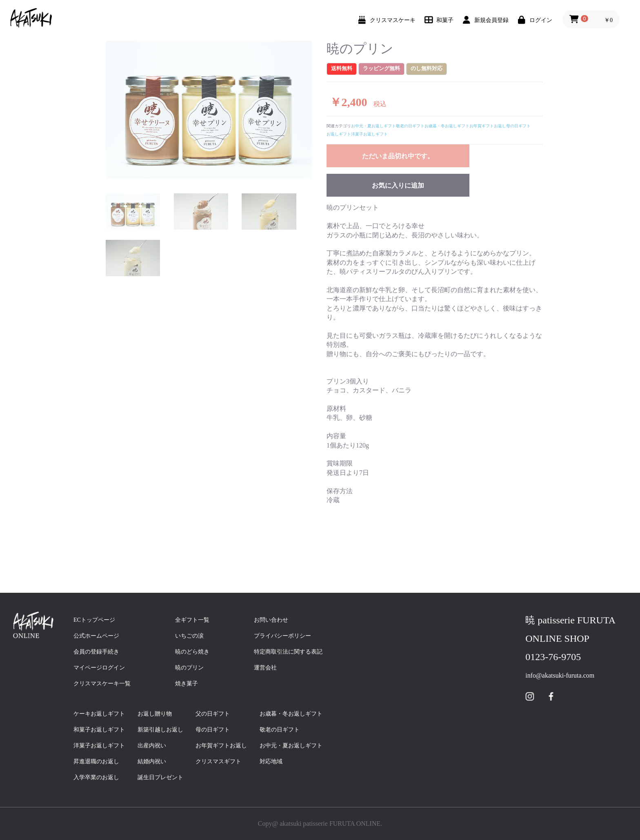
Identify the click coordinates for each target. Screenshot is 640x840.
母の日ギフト (518, 126)
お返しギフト (339, 134)
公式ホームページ (96, 636)
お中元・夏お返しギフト (373, 126)
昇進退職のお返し (96, 761)
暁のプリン (189, 668)
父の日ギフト (216, 714)
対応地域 (271, 761)
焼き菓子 (187, 684)
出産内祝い (155, 746)
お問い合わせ (271, 620)
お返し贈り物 (155, 714)
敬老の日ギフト (410, 126)
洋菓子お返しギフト (369, 134)
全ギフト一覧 (192, 620)
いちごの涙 (189, 636)
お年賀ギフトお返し (488, 126)
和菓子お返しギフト (102, 730)
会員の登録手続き (96, 652)
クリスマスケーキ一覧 (102, 684)
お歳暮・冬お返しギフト (447, 126)
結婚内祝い (155, 761)
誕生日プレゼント (163, 777)
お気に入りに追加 (398, 185)
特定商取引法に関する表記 (288, 652)
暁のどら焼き (192, 652)
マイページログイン (99, 668)
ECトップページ (94, 620)
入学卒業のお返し (99, 777)
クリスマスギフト (218, 761)
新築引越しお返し (160, 730)
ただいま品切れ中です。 (398, 156)
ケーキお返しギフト (102, 714)
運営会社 (265, 668)
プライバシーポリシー (282, 636)
